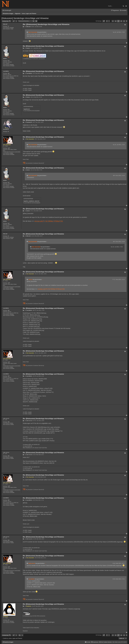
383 (9, 73)
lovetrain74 (6, 129)
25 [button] (113, 21)
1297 (9, 148)
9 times (11, 423)
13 (8, 26)
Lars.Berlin (6, 71)
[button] (104, 21)
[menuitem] (123, 11)
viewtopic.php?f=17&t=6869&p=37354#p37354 (49, 221)
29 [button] (124, 21)
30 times (12, 154)
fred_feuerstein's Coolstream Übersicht (34, 163)
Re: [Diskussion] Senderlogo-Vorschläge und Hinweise (46, 24)
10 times (12, 78)
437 (9, 620)
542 (9, 61)
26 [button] (116, 21)
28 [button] (121, 21)
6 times (11, 153)
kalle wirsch (6, 418)
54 (8, 131)
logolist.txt (27, 109)
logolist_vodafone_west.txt (31, 201)
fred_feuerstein (33, 32)
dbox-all (5, 24)
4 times (12, 424)
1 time (12, 29)
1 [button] (109, 21)
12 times (12, 28)
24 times (12, 66)
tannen (5, 58)
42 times (12, 65)
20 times (12, 77)
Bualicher (6, 616)
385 (9, 422)
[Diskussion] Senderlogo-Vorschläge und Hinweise (25, 18)
